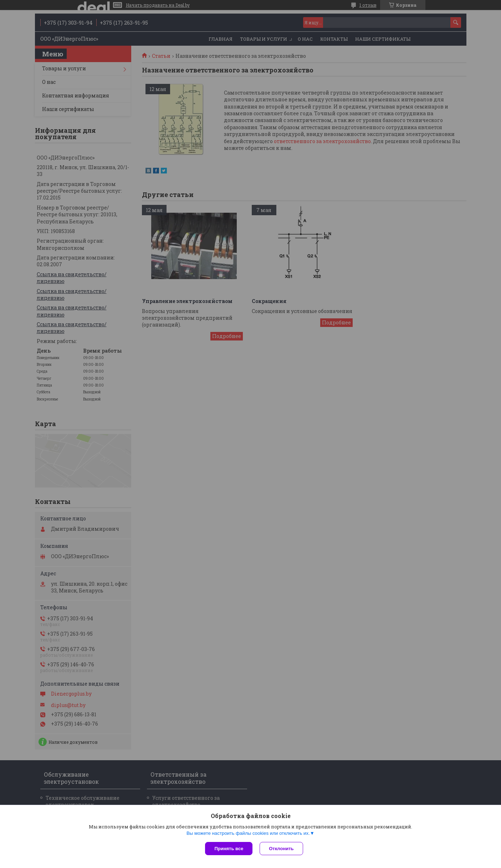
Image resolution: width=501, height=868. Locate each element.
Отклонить (281, 849)
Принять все (229, 849)
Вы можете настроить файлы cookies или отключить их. (248, 833)
